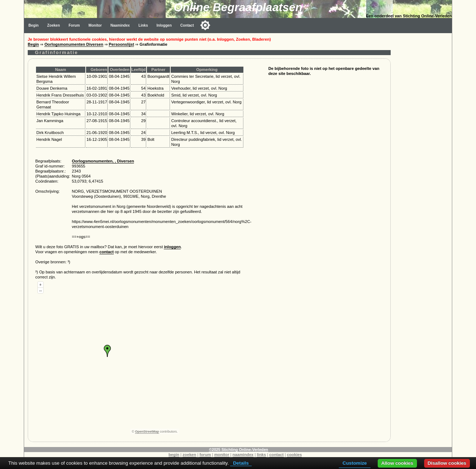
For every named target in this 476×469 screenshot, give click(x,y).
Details (241, 463)
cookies (295, 455)
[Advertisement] (423, 141)
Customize (354, 463)
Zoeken (53, 25)
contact (107, 252)
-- (41, 290)
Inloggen (164, 25)
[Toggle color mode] (205, 25)
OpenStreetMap (147, 432)
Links (143, 25)
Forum (74, 25)
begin (174, 455)
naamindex (243, 455)
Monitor (95, 25)
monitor (222, 455)
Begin (33, 25)
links (261, 455)
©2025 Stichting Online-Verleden (238, 450)
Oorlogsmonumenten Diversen (74, 44)
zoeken (189, 455)
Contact (187, 25)
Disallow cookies (447, 463)
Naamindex (120, 25)
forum (205, 455)
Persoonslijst (121, 44)
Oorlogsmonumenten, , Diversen (103, 161)
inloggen (172, 247)
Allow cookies (397, 463)
